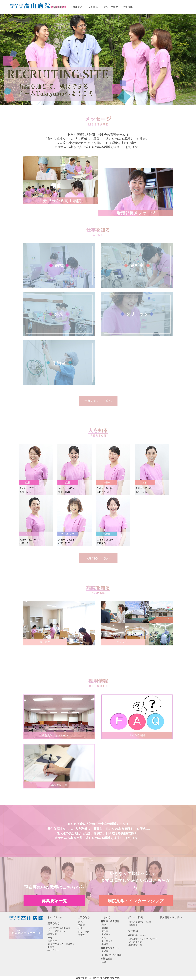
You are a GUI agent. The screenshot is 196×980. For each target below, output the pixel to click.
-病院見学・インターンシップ (143, 939)
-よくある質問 (135, 942)
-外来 (80, 928)
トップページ (55, 917)
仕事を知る (84, 917)
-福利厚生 (52, 941)
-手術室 (81, 935)
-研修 (50, 938)
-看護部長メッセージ (138, 935)
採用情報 (133, 931)
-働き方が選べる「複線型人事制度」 (61, 946)
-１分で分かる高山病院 (59, 928)
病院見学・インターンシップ (136, 901)
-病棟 (80, 922)
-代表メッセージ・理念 (139, 922)
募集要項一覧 (151, 7)
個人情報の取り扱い (171, 917)
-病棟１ (104, 925)
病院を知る (54, 923)
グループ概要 (136, 917)
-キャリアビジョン (57, 931)
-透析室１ (106, 931)
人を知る (106, 917)
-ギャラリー (53, 950)
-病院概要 (133, 925)
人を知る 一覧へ (98, 558)
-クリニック (83, 932)
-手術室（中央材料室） (112, 955)
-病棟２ (104, 928)
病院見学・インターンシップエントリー (180, 7)
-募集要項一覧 (135, 945)
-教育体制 (52, 934)
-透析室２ (106, 934)
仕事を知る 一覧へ (98, 401)
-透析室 (81, 925)
